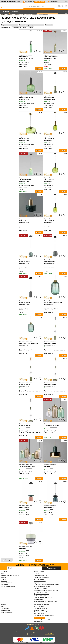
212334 (64, 31)
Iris (51, 140)
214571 (64, 481)
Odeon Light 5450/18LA (25, 384)
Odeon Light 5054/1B (49, 98)
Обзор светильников (7, 612)
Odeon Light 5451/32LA (25, 425)
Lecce (27, 509)
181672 (64, 113)
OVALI (27, 263)
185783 (40, 154)
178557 (64, 400)
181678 (64, 195)
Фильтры (7, 560)
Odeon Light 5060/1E (25, 303)
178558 (40, 441)
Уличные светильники (41, 592)
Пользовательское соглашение (10, 575)
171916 (40, 113)
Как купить (4, 581)
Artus (52, 468)
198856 (64, 441)
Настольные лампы (40, 581)
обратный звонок (40, 2)
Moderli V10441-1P (24, 507)
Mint (51, 304)
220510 (64, 359)
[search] (54, 6)
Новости (3, 577)
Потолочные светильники (42, 577)
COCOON (53, 263)
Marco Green (54, 427)
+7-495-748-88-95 (30, 2)
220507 (40, 359)
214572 (40, 481)
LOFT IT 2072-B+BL (49, 180)
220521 (40, 400)
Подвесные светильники (41, 575)
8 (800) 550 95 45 (39, 614)
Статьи (3, 607)
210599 (40, 236)
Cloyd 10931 (23, 221)
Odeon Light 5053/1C (25, 262)
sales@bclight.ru (54, 2)
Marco (27, 181)
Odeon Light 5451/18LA (50, 343)
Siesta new (53, 58)
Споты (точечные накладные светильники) (47, 585)
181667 (64, 154)
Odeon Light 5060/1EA (50, 262)
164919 (40, 72)
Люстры (36, 574)
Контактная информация (8, 587)
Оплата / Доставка (6, 583)
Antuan (28, 222)
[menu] (10, 12)
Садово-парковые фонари (42, 594)
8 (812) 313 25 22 (39, 610)
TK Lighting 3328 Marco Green (27, 466)
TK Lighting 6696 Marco (25, 180)
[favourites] (40, 51)
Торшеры (37, 583)
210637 (64, 72)
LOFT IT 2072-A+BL (49, 221)
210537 (40, 277)
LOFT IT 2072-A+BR (49, 139)
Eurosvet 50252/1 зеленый (51, 57)
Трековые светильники (41, 588)
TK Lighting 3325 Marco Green (52, 425)
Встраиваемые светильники (42, 587)
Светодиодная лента (40, 596)
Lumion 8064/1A (24, 57)
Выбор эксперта (5, 609)
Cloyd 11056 (47, 466)
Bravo (27, 99)
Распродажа (4, 585)
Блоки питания (38, 599)
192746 (40, 318)
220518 (64, 318)
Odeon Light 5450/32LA (50, 384)
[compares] (36, 51)
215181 (40, 31)
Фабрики (3, 579)
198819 (40, 195)
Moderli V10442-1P (49, 507)
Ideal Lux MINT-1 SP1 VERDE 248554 (29, 343)
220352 (40, 522)
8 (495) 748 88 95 (39, 607)
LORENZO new (29, 58)
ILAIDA (28, 550)
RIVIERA (52, 345)
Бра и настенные (39, 579)
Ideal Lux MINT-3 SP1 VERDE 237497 (53, 303)
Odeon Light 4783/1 (24, 139)
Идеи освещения (6, 610)
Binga (27, 140)
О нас (2, 574)
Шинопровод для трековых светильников (46, 590)
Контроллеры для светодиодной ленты (45, 601)
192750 (64, 277)
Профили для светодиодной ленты (44, 598)
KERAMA (53, 99)
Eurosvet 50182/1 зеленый (26, 98)
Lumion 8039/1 (23, 548)
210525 (64, 236)
